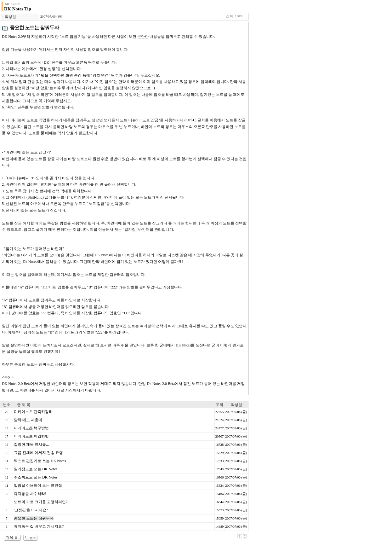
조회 (219, 405)
